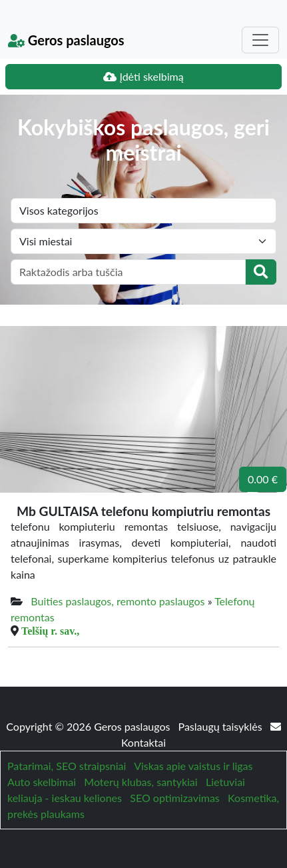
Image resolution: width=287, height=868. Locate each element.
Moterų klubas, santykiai (141, 782)
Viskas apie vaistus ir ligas (193, 766)
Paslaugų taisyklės (222, 726)
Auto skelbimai (42, 782)
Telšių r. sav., (50, 631)
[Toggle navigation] (260, 40)
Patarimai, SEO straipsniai (67, 766)
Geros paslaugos (66, 40)
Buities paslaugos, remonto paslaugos (118, 601)
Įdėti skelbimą (143, 76)
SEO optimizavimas (175, 798)
